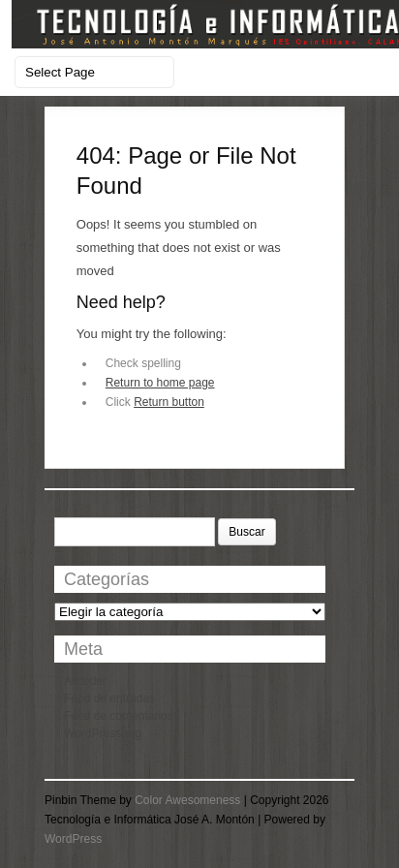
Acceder (85, 681)
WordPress (73, 839)
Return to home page (160, 383)
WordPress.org (103, 733)
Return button (169, 402)
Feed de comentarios (119, 716)
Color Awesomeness (187, 800)
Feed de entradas (109, 698)
